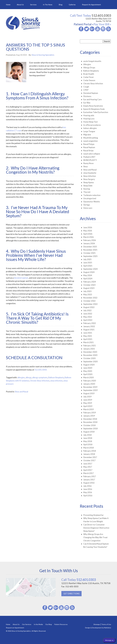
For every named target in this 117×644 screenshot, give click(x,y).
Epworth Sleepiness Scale (94, 109)
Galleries (72, 5)
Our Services (27, 624)
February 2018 (90, 451)
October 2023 (89, 285)
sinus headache (90, 173)
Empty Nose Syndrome (93, 106)
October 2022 (89, 301)
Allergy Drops (89, 68)
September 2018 (90, 429)
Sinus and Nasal (21, 392)
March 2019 (88, 409)
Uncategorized (90, 198)
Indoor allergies (90, 128)
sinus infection (56, 381)
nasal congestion (90, 141)
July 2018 (87, 435)
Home (8, 5)
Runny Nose (88, 163)
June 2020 (88, 368)
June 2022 (88, 314)
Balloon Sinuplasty (56, 377)
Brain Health (89, 74)
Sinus (86, 166)
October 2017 (89, 460)
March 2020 (88, 377)
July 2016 (87, 486)
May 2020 (88, 371)
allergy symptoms (40, 377)
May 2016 (88, 492)
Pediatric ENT (89, 157)
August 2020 (89, 365)
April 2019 (88, 406)
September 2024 (90, 269)
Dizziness (87, 96)
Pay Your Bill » (102, 24)
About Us (20, 5)
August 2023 (89, 288)
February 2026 (90, 240)
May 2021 (88, 336)
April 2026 (88, 234)
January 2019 (89, 416)
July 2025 (87, 259)
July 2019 (87, 397)
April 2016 (88, 496)
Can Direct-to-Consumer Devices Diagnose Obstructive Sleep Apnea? (96, 528)
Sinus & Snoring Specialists (43, 55)
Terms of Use (106, 624)
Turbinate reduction (92, 195)
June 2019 (88, 400)
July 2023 (87, 291)
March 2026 (88, 237)
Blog (61, 5)
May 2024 (88, 275)
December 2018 (90, 419)
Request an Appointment (91, 5)
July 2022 (87, 310)
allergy (29, 377)
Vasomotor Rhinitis (92, 202)
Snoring (87, 189)
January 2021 (89, 349)
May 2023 (88, 294)
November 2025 (90, 250)
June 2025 (88, 263)
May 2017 (88, 467)
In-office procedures (92, 125)
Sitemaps (97, 624)
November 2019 (90, 387)
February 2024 (90, 282)
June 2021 (88, 333)
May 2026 (88, 231)
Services (33, 5)
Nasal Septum (89, 147)
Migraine (87, 135)
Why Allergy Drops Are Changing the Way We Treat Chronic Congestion (95, 537)
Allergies (87, 64)
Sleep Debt (88, 186)
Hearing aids (89, 115)
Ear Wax (87, 103)
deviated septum (21, 278)
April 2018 (88, 444)
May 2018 (88, 441)
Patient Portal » (84, 24)
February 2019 (90, 413)
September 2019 (90, 390)
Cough (86, 87)
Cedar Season (89, 80)
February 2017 (90, 476)
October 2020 (89, 358)
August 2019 (89, 393)
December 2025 (90, 247)
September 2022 (90, 304)
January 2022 (89, 326)
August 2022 (89, 307)
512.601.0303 (79, 580)
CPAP (86, 90)
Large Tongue (89, 131)
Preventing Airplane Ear (93, 515)
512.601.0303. (41, 370)
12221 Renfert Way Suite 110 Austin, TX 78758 (98, 20)
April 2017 (88, 470)
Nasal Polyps (89, 144)
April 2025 (88, 266)
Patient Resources (61, 624)
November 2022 (90, 298)
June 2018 (88, 438)
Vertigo (87, 205)
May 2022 (88, 317)
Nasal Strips (88, 151)
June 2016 (88, 489)
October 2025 (89, 253)
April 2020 (88, 374)
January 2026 (89, 243)
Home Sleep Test (90, 122)
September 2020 (90, 361)
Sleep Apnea (88, 182)
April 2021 (88, 339)
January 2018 (89, 454)
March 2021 (88, 342)
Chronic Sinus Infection (40, 381)
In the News (48, 5)
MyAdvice (108, 628)
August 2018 (89, 432)
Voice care (88, 208)
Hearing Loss (89, 119)
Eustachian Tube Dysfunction (96, 112)
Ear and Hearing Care (92, 99)
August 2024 (89, 272)
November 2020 (90, 355)
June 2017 (88, 464)
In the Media (38, 624)
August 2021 (89, 330)
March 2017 (88, 473)
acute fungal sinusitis (92, 61)
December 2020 (90, 352)
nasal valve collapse (92, 154)
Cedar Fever (89, 77)
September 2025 (90, 256)
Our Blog (49, 624)
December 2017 (90, 457)
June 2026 (88, 227)
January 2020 (89, 384)
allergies (21, 377)
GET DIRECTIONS (71, 594)
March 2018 (88, 448)
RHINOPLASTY (90, 160)
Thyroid (87, 192)
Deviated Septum (91, 93)
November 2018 (90, 422)
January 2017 (89, 480)
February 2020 (90, 381)
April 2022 (88, 320)
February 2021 (90, 346)
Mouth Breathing (91, 138)
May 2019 (88, 403)
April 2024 (88, 279)
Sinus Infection (90, 176)
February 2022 (90, 323)
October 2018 (89, 425)
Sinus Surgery (89, 179)
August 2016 (89, 483)
